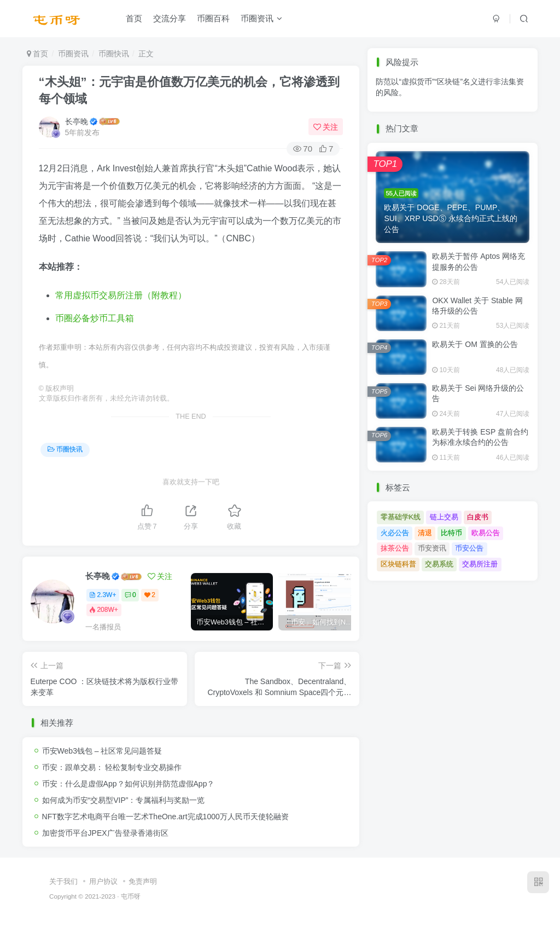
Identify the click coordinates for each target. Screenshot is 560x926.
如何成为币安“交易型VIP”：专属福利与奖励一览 (124, 800)
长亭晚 (77, 121)
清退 (425, 533)
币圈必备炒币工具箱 (95, 318)
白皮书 (478, 517)
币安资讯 (432, 548)
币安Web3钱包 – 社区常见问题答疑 (102, 751)
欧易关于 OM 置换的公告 (475, 344)
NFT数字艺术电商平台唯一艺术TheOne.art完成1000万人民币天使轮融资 (165, 817)
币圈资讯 (261, 18)
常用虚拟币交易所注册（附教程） (121, 295)
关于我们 (63, 881)
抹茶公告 (395, 548)
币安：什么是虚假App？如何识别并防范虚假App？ (129, 784)
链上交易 (444, 517)
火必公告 (395, 533)
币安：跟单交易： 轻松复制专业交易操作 (112, 767)
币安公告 (469, 548)
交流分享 (170, 18)
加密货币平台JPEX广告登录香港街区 (105, 833)
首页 (134, 18)
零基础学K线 (401, 517)
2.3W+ (103, 595)
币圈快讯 (114, 54)
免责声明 (143, 881)
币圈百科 (213, 18)
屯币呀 (131, 896)
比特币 (451, 533)
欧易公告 (486, 533)
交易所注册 (480, 564)
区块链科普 (398, 564)
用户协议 (103, 881)
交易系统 (439, 564)
